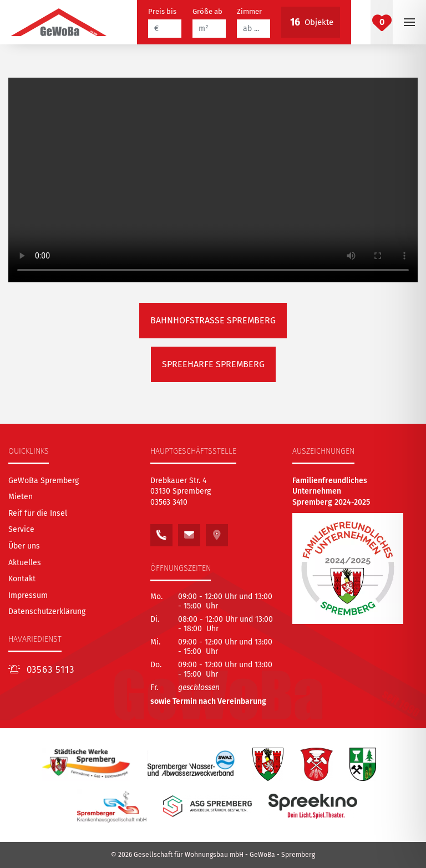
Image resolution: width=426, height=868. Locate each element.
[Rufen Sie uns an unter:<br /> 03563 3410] (161, 532)
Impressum (28, 595)
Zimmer (249, 11)
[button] (409, 22)
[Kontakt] (22, 579)
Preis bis (162, 11)
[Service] (21, 529)
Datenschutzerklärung (47, 611)
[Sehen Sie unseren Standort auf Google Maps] (217, 532)
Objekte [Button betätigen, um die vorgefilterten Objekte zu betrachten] (311, 22)
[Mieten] (21, 497)
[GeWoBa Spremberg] (44, 481)
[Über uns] (24, 546)
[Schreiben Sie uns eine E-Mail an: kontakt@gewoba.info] (189, 532)
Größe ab (207, 11)
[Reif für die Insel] (38, 513)
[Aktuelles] (25, 563)
